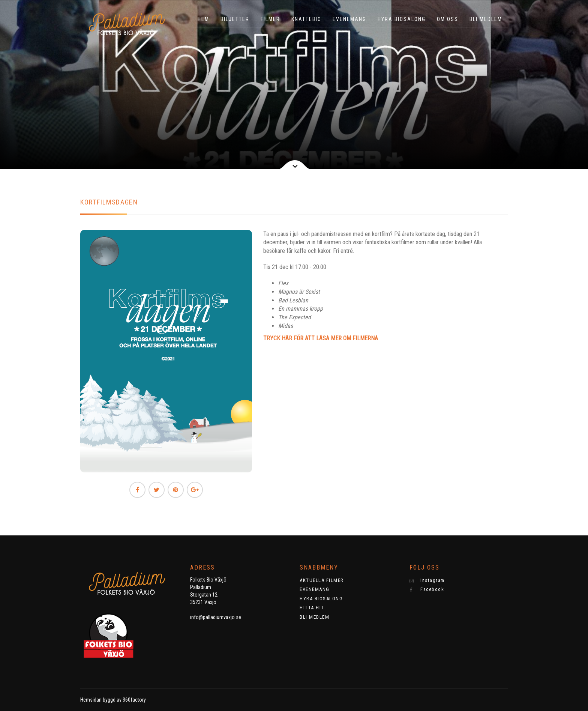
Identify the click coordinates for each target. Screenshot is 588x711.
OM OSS (448, 19)
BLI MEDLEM (486, 19)
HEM (203, 19)
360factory (134, 700)
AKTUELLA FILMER (322, 580)
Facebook (427, 589)
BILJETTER (235, 19)
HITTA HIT (312, 608)
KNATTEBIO (306, 19)
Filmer (270, 19)
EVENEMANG (349, 19)
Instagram (427, 580)
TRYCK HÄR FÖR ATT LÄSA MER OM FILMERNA (321, 338)
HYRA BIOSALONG (402, 19)
